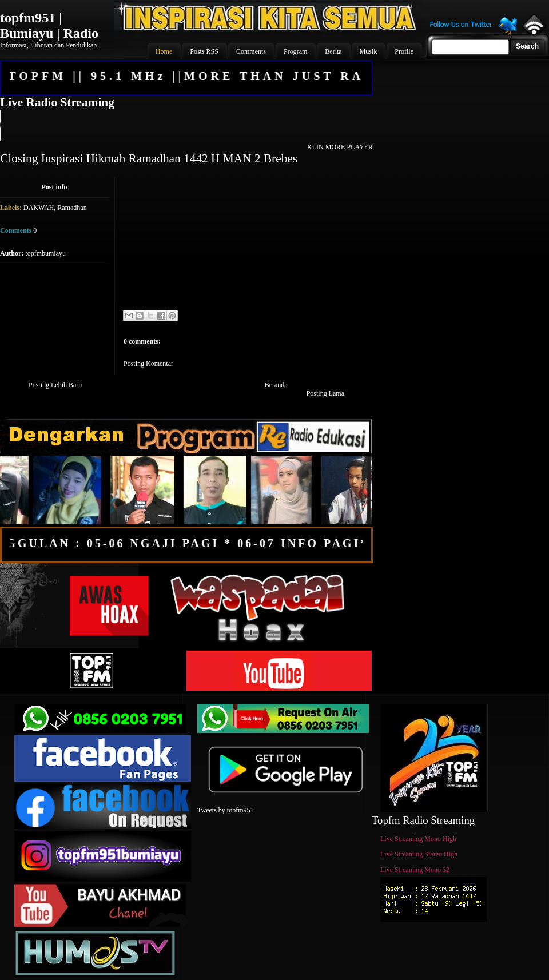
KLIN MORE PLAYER (340, 147)
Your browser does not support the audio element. (186, 125)
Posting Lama (325, 393)
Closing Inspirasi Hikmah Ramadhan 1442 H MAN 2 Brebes (149, 158)
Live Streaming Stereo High (419, 854)
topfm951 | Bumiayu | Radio (49, 25)
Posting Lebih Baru (55, 385)
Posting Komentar (148, 364)
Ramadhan (72, 208)
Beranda (276, 385)
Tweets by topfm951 (225, 810)
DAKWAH (39, 208)
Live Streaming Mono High (418, 839)
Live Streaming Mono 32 (415, 870)
